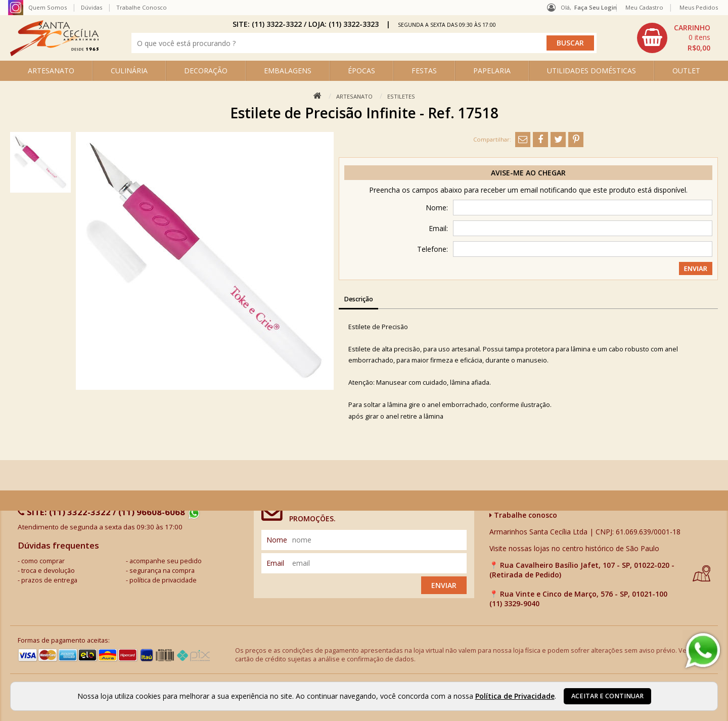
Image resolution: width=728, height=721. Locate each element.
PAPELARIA (492, 71)
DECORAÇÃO (206, 71)
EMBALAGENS (288, 71)
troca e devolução (48, 571)
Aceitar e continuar (607, 696)
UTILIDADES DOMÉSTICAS (591, 71)
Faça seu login (596, 7)
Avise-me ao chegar (528, 173)
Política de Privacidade (515, 696)
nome (277, 540)
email (275, 563)
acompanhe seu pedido (166, 561)
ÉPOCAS (361, 71)
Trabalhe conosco (523, 515)
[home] (54, 53)
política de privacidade (163, 580)
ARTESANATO (51, 71)
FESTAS (424, 71)
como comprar (43, 561)
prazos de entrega (49, 580)
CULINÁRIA (129, 71)
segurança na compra (162, 571)
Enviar (444, 585)
